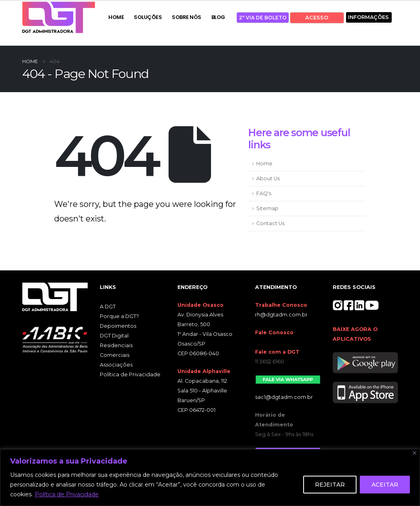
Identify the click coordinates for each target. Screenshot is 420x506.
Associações (116, 365)
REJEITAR (330, 485)
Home (264, 163)
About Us (268, 178)
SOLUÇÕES (148, 17)
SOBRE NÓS (187, 17)
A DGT (108, 307)
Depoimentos (118, 326)
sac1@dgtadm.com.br (284, 397)
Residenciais (116, 345)
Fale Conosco (274, 332)
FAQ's (264, 193)
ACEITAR (385, 485)
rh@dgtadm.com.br (281, 315)
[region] (210, 478)
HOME (116, 17)
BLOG (218, 17)
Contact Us (270, 223)
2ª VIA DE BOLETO (263, 18)
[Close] (415, 453)
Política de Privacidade (67, 494)
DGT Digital (114, 336)
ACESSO (317, 18)
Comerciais (115, 355)
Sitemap (267, 208)
